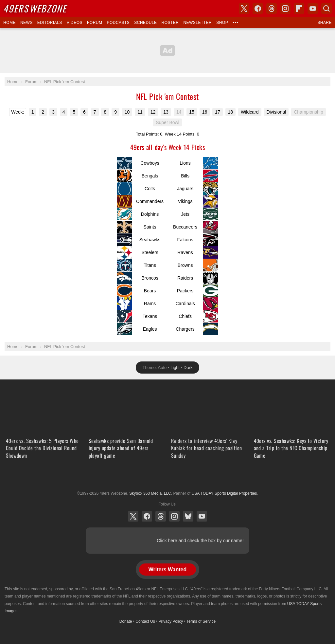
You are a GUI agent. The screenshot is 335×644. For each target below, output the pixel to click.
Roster (170, 23)
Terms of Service (201, 621)
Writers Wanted (167, 570)
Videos (75, 23)
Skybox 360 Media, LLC (150, 493)
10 (127, 112)
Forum (95, 23)
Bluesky (188, 516)
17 (218, 112)
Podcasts (118, 23)
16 (205, 112)
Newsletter (197, 23)
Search (326, 9)
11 (140, 112)
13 (166, 112)
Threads (161, 516)
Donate (126, 621)
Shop (222, 23)
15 (192, 112)
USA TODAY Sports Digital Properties (167, 477)
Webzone (35, 8)
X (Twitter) (133, 516)
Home (9, 23)
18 (231, 112)
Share (325, 23)
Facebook (147, 516)
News (26, 23)
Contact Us (145, 621)
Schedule (145, 23)
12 (153, 112)
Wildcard (250, 112)
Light (175, 368)
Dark (188, 368)
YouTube (202, 516)
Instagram (174, 516)
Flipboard (299, 9)
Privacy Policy (171, 621)
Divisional (276, 112)
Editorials (50, 23)
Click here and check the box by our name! (200, 541)
